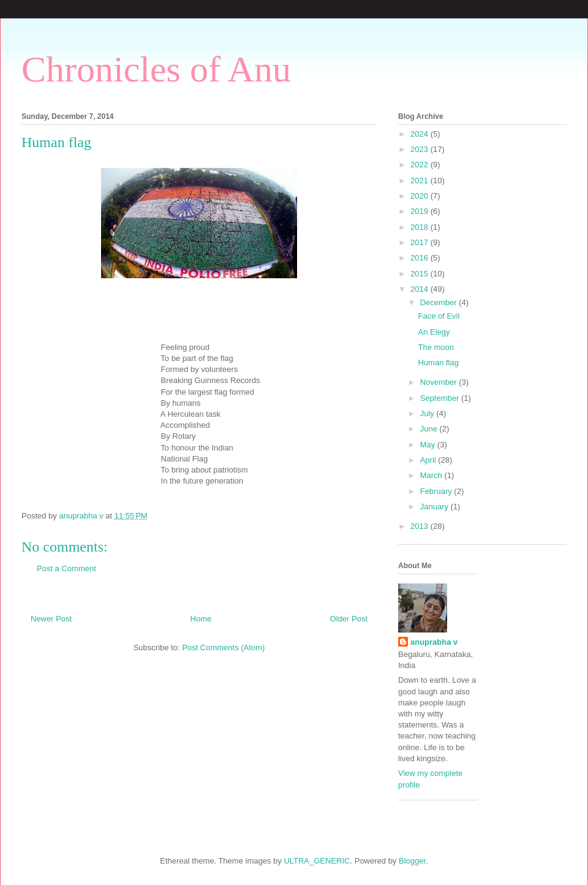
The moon (436, 347)
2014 (420, 289)
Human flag (438, 363)
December (440, 302)
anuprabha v (434, 642)
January (435, 507)
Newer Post (51, 619)
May (429, 445)
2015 (420, 274)
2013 (420, 526)
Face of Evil (439, 316)
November (440, 382)
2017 (420, 242)
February (437, 491)
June (430, 429)
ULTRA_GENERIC (317, 861)
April (429, 460)
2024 (420, 134)
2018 (420, 227)
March (432, 475)
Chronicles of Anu (156, 69)
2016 (420, 258)
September (441, 398)
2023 (420, 149)
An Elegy (434, 332)
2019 (420, 211)
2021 (420, 180)
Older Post (349, 619)
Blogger (412, 861)
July (428, 413)
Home (201, 619)
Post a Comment (66, 568)
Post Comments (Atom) (223, 648)
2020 (420, 196)
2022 (420, 165)
